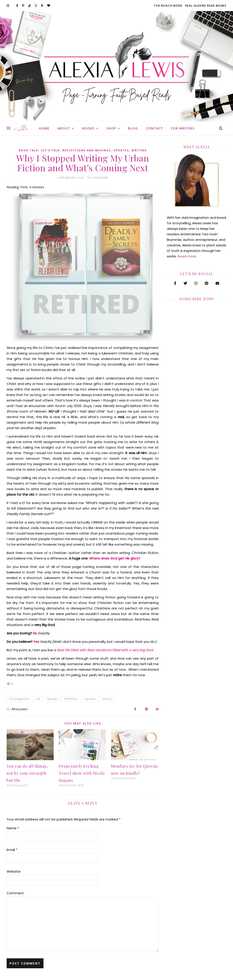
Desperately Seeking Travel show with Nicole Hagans (82, 773)
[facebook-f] (18, 6)
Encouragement (19, 699)
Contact (154, 128)
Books (88, 128)
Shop (111, 128)
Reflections (71, 699)
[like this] (9, 684)
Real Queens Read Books (206, 6)
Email (12, 850)
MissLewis (20, 709)
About (64, 128)
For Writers (183, 128)
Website (14, 871)
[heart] (49, 6)
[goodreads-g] (36, 6)
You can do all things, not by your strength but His (27, 773)
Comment (15, 893)
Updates (121, 150)
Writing (139, 150)
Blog (133, 128)
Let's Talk (50, 150)
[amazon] (42, 6)
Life (38, 699)
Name (13, 828)
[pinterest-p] (23, 6)
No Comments (97, 177)
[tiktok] (30, 6)
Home (44, 128)
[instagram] (8, 6)
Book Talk (28, 150)
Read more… (188, 256)
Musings (52, 699)
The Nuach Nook (168, 6)
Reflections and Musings (87, 150)
